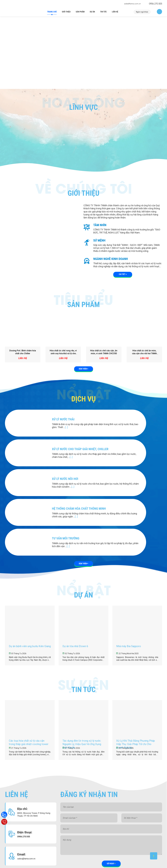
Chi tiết (122, 272)
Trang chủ (52, 12)
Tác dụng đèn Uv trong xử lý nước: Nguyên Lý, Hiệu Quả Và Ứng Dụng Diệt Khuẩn (74, 840)
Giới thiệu (66, 12)
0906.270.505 (156, 4)
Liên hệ (115, 12)
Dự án (92, 12)
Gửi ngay (111, 797)
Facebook (131, 819)
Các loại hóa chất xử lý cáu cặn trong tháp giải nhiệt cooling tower (72, 829)
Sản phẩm (80, 12)
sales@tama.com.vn (132, 4)
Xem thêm (83, 367)
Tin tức (103, 12)
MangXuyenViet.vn (114, 861)
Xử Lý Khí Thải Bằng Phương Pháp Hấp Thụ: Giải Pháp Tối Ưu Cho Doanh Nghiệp (73, 852)
